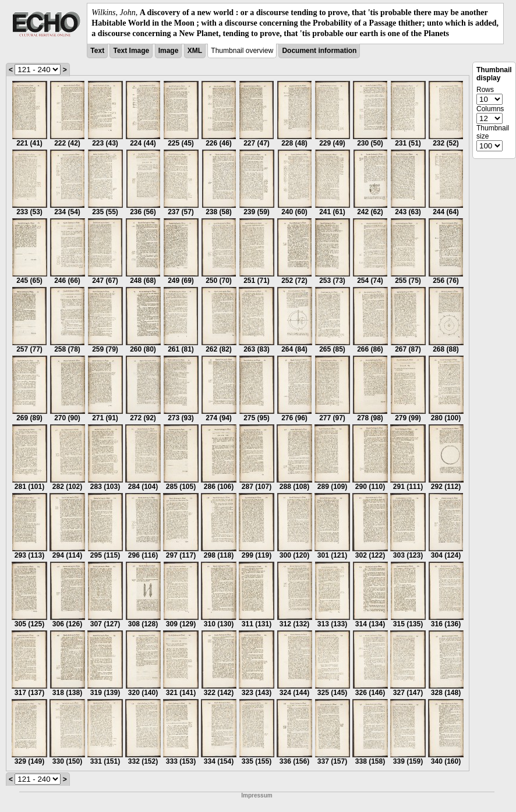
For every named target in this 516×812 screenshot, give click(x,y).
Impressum (257, 795)
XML (195, 51)
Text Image (131, 51)
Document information (319, 51)
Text (97, 51)
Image (169, 51)
